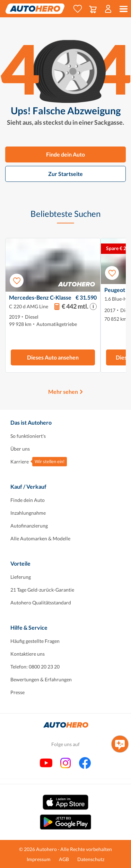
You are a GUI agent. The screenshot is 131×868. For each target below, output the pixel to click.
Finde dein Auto (65, 154)
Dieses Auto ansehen (53, 357)
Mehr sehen (63, 392)
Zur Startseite (65, 174)
